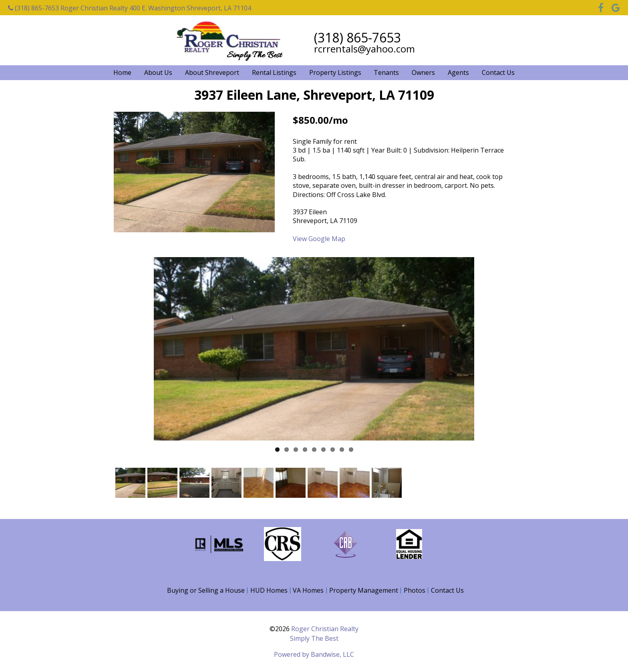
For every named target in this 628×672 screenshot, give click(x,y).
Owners (423, 72)
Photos (415, 590)
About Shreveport (212, 72)
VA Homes (308, 590)
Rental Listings (274, 72)
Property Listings (335, 72)
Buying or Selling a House (206, 590)
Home (122, 72)
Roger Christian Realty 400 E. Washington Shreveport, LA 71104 (156, 8)
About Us (158, 72)
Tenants (386, 72)
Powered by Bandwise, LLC (314, 654)
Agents (458, 72)
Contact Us (498, 72)
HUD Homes (269, 590)
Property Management (364, 590)
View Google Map (319, 239)
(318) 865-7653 (33, 8)
